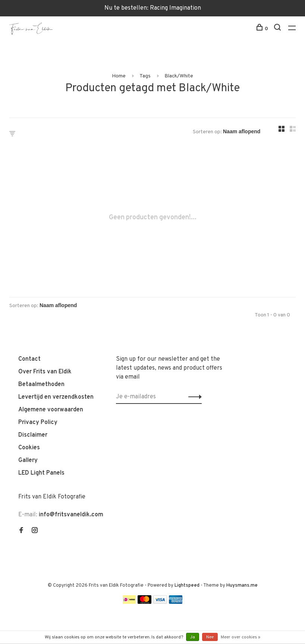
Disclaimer (33, 435)
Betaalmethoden (41, 385)
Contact (29, 359)
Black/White (179, 76)
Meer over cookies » (240, 637)
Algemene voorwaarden (51, 410)
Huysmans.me (242, 586)
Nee (210, 637)
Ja (193, 637)
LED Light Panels (41, 473)
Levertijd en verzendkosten (56, 397)
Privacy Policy (38, 423)
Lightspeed (187, 586)
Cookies (29, 448)
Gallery (28, 460)
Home (119, 76)
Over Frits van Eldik (45, 372)
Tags (145, 76)
